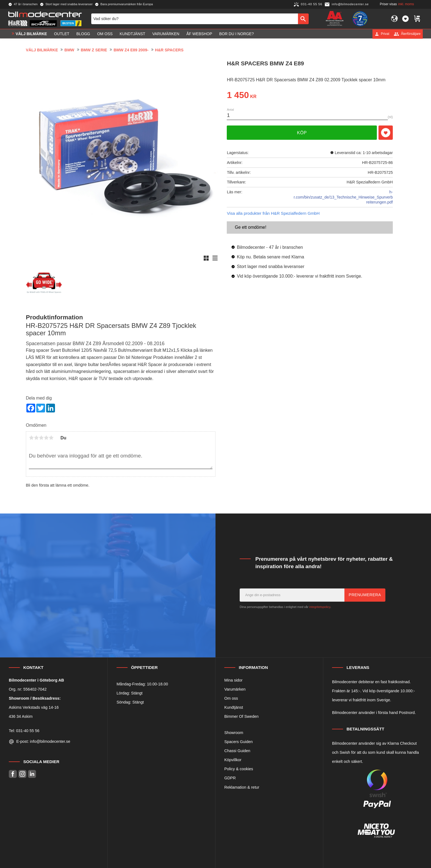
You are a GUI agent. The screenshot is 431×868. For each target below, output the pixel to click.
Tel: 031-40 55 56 (24, 731)
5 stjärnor (51, 438)
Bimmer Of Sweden (241, 716)
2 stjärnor (36, 438)
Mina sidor (233, 680)
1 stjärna (31, 438)
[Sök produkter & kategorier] (195, 19)
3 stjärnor (41, 438)
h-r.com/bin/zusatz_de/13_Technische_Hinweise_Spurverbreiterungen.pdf (343, 197)
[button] (405, 19)
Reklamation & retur (242, 787)
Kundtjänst (234, 707)
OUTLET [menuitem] (62, 34)
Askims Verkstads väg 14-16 (34, 707)
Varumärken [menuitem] (166, 34)
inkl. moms (406, 4)
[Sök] (303, 19)
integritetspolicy (320, 607)
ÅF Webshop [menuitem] (199, 34)
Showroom (234, 733)
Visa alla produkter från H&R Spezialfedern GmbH (273, 213)
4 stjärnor (46, 438)
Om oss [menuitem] (105, 34)
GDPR (230, 778)
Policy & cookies (239, 769)
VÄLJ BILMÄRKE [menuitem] (31, 34)
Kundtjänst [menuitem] (132, 34)
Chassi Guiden (237, 751)
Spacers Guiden (238, 742)
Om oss (231, 698)
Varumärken (235, 689)
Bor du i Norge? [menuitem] (236, 34)
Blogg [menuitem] (83, 34)
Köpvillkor (233, 760)
